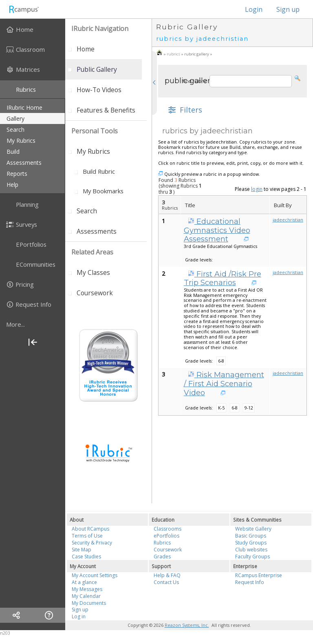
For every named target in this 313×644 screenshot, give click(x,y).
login (257, 189)
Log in (79, 616)
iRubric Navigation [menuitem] (100, 29)
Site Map (82, 550)
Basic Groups (251, 536)
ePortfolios (166, 536)
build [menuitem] (13, 152)
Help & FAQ (167, 575)
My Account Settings (95, 575)
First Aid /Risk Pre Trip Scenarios (223, 279)
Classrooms (168, 529)
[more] (33, 324)
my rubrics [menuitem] (21, 141)
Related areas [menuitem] (92, 252)
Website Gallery (253, 529)
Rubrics (162, 543)
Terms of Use (87, 536)
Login (250, 9)
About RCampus (90, 529)
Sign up (288, 9)
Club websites (251, 550)
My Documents (89, 603)
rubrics (173, 54)
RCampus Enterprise (259, 575)
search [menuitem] (15, 129)
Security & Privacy (92, 543)
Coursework (168, 550)
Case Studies (86, 557)
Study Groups (251, 543)
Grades (162, 557)
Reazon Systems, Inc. (187, 625)
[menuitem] (33, 29)
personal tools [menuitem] (95, 131)
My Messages (87, 589)
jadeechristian (288, 220)
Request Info (250, 582)
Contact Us (166, 582)
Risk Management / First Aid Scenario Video (224, 384)
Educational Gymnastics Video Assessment (217, 230)
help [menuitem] (12, 185)
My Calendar (86, 596)
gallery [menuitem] (15, 118)
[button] (298, 78)
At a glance (84, 582)
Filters (184, 110)
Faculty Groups (252, 557)
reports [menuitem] (17, 174)
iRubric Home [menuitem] (24, 107)
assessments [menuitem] (24, 163)
